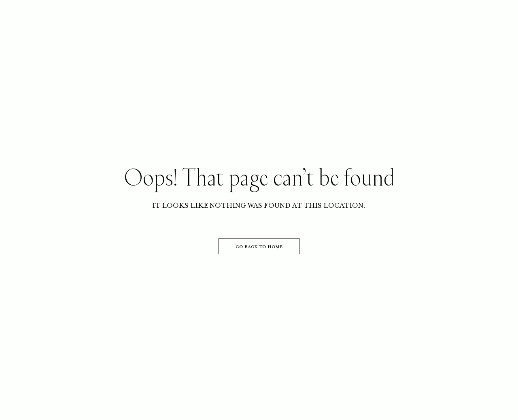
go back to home (259, 246)
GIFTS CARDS (379, 21)
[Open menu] (41, 16)
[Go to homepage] (259, 29)
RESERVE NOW (451, 21)
